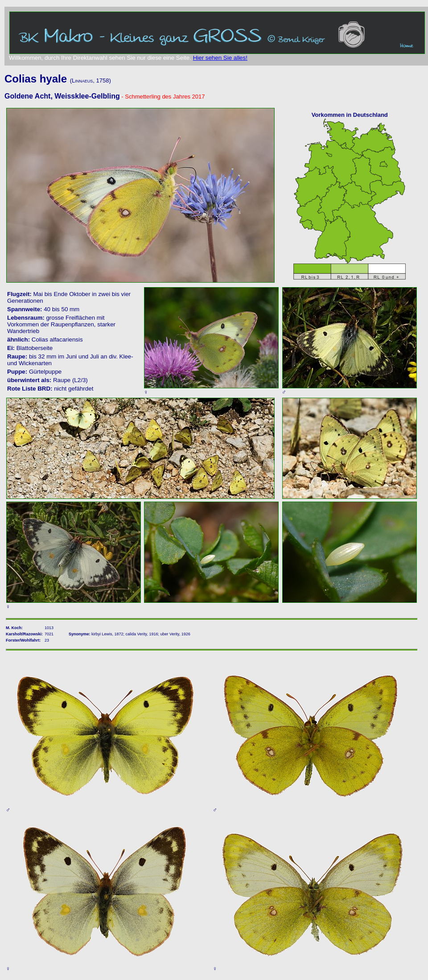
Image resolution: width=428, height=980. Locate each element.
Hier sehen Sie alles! (220, 58)
